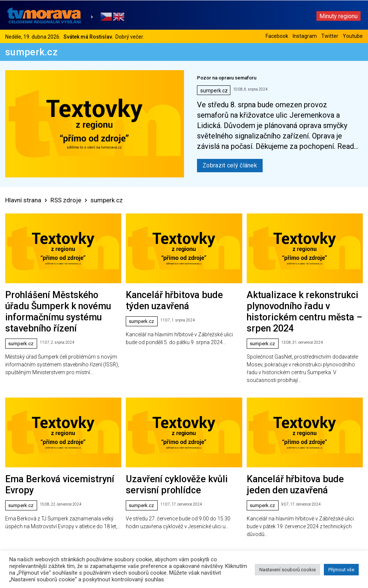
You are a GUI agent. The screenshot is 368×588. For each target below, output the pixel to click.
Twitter (330, 36)
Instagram (305, 36)
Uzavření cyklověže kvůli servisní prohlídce (173, 443)
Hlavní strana (23, 200)
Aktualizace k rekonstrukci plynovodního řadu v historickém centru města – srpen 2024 (299, 295)
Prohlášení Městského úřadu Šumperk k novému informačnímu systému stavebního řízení (58, 295)
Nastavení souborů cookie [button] (287, 570)
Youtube (353, 36)
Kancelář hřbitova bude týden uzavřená (169, 292)
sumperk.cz (214, 91)
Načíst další (184, 506)
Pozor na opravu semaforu (227, 78)
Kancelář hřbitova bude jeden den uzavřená (295, 443)
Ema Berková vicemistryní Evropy (41, 443)
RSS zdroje (66, 200)
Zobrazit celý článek (230, 165)
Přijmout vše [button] (341, 570)
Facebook (277, 36)
